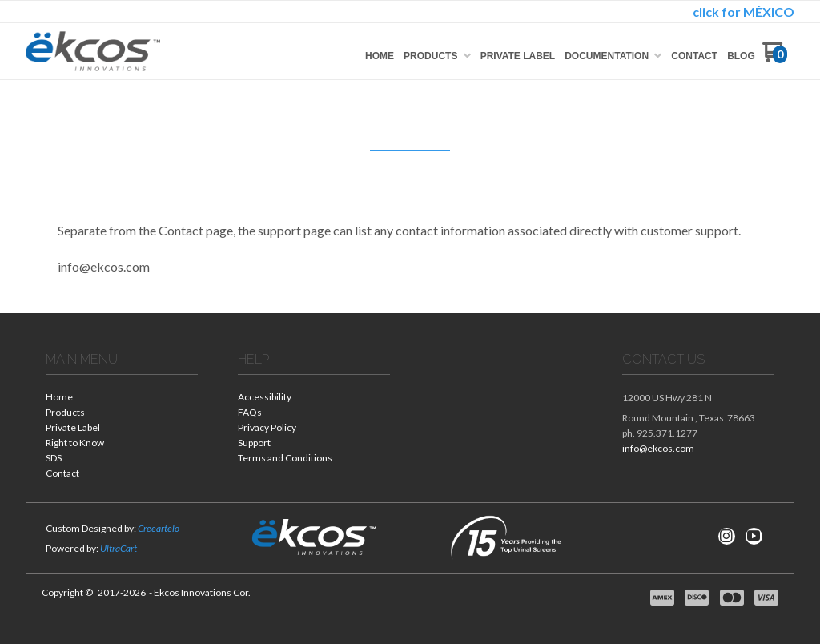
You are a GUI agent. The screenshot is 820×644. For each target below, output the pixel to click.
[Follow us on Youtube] (754, 536)
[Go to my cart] (775, 58)
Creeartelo (159, 528)
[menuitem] (380, 56)
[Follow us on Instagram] (726, 536)
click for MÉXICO (744, 12)
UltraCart (119, 548)
